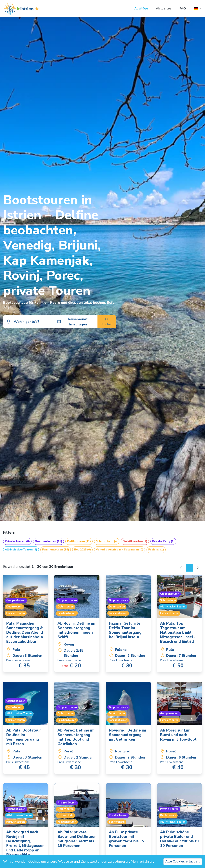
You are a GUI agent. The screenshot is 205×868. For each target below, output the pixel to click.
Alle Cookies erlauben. (183, 861)
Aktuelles (164, 8)
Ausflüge (141, 8)
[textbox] (31, 322)
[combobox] (31, 322)
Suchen (107, 322)
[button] (197, 8)
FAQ (183, 8)
